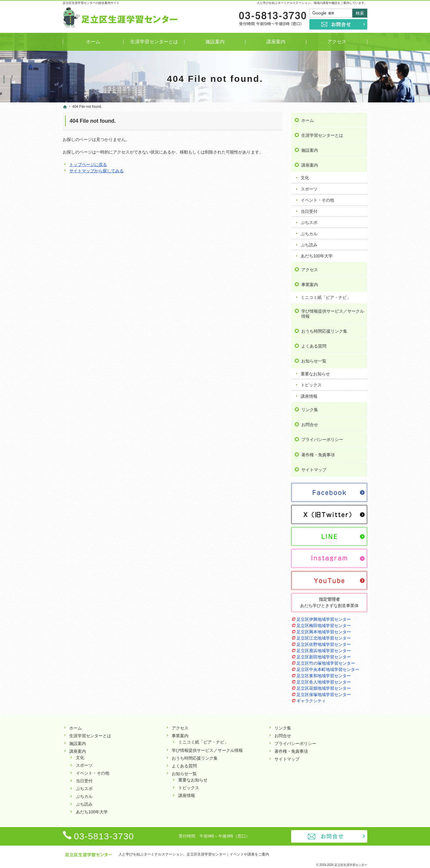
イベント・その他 (317, 199)
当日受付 (309, 210)
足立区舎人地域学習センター (324, 681)
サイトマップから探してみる (96, 171)
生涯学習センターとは (322, 134)
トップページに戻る (88, 165)
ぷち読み (309, 244)
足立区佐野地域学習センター (324, 643)
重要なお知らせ (315, 373)
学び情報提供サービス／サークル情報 (333, 313)
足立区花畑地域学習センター (324, 687)
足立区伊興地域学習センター (324, 618)
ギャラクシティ (311, 700)
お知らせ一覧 (314, 360)
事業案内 (310, 283)
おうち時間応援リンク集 (324, 330)
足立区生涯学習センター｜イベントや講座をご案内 (228, 854)
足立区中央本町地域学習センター (328, 668)
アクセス (310, 268)
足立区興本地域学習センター (324, 631)
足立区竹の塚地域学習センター (326, 662)
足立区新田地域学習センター (324, 656)
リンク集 (310, 409)
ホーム (308, 119)
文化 (305, 177)
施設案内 (310, 149)
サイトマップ (314, 468)
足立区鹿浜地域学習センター (324, 649)
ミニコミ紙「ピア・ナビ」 (326, 296)
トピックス (311, 384)
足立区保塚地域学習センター (324, 693)
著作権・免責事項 (318, 454)
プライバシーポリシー (322, 439)
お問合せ (310, 424)
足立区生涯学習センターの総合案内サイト (91, 3)
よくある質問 (314, 345)
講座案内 (310, 164)
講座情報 (309, 395)
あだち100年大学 (317, 255)
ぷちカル (309, 233)
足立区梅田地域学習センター (324, 624)
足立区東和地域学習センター (324, 675)
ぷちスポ (309, 221)
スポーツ (309, 188)
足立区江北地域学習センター (324, 637)
